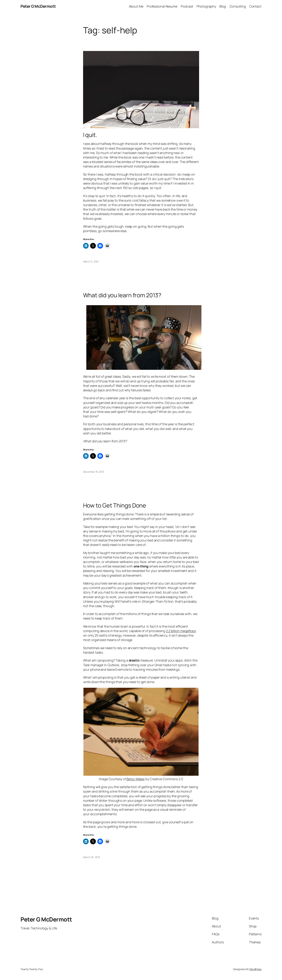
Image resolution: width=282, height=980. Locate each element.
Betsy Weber (136, 779)
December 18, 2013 (94, 472)
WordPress (255, 969)
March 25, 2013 (92, 857)
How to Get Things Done (115, 505)
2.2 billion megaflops (181, 631)
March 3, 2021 (91, 261)
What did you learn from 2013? (122, 295)
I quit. (90, 135)
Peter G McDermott (38, 6)
